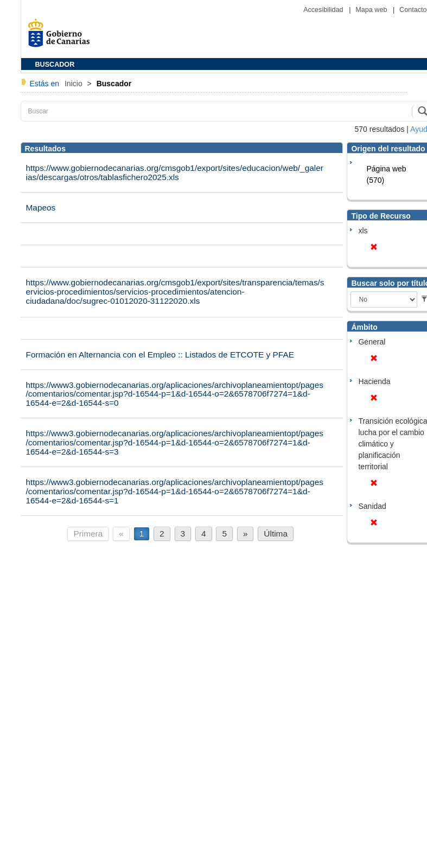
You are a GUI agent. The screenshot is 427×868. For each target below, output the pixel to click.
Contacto (413, 10)
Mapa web (372, 10)
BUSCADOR (55, 65)
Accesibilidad (324, 10)
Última (276, 534)
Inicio (75, 84)
